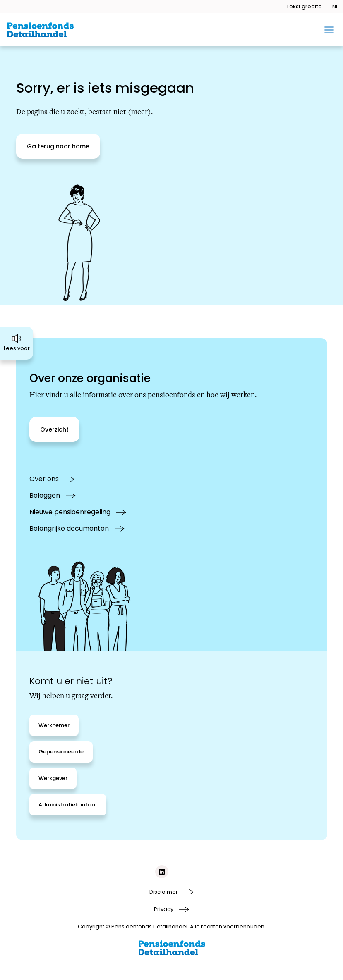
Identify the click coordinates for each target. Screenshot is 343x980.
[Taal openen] (335, 7)
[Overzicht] (54, 429)
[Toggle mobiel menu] (329, 30)
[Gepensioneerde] (61, 752)
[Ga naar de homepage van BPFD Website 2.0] (40, 30)
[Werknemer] (54, 725)
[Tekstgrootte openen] (304, 7)
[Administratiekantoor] (68, 805)
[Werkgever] (53, 778)
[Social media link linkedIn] (162, 872)
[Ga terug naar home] (58, 146)
